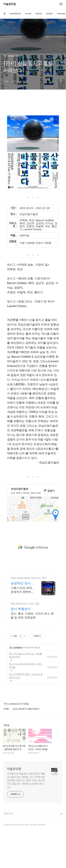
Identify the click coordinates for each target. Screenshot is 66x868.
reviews (61, 14)
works (39, 14)
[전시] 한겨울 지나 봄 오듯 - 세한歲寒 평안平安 (25, 691)
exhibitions (15, 14)
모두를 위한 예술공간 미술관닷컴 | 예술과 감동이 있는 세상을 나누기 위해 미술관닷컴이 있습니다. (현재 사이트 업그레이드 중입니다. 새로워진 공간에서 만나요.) (26, 816)
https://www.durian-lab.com (26, 613)
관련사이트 (8, 849)
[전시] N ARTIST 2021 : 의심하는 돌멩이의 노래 (26, 711)
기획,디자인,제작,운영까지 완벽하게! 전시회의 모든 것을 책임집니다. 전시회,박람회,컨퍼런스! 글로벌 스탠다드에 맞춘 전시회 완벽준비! (22, 626)
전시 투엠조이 (21, 644)
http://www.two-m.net (22, 639)
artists (50, 14)
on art (28, 14)
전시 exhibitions (16, 683)
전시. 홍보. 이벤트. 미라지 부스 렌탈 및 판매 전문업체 (32, 651)
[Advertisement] (33, 121)
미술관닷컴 (10, 4)
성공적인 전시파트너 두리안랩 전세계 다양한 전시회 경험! (22, 619)
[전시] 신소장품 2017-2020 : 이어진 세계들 (26, 701)
